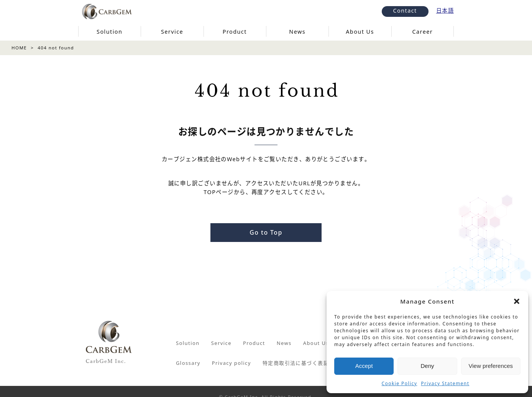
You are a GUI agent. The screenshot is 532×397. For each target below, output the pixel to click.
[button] (517, 301)
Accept (364, 366)
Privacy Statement (445, 383)
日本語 (445, 11)
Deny (427, 366)
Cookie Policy (400, 383)
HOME (19, 48)
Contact (405, 11)
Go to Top (266, 232)
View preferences (491, 366)
